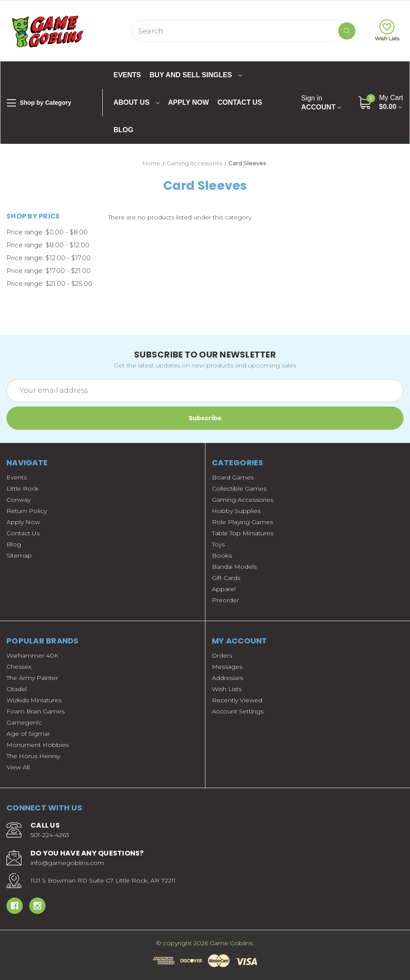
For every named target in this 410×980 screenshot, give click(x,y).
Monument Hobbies (38, 745)
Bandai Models (234, 567)
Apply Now (188, 102)
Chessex (19, 667)
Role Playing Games (242, 522)
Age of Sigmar (28, 734)
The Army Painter (32, 678)
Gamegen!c (24, 722)
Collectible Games (239, 488)
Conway (18, 500)
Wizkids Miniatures (34, 700)
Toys (218, 544)
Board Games (233, 477)
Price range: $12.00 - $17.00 (49, 258)
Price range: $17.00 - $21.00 (49, 271)
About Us (136, 102)
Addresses (227, 678)
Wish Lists (387, 30)
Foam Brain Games (35, 711)
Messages (227, 667)
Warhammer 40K (32, 655)
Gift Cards (226, 578)
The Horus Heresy (33, 756)
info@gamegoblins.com (67, 863)
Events (127, 75)
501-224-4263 (50, 835)
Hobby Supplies (236, 511)
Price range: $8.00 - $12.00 (48, 245)
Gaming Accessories (243, 500)
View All (18, 767)
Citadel (17, 689)
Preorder (225, 600)
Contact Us (240, 102)
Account (321, 103)
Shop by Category (39, 103)
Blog (123, 130)
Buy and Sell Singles (196, 75)
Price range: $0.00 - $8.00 (47, 232)
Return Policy (27, 511)
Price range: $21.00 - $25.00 (49, 284)
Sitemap (19, 555)
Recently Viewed (237, 700)
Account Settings (238, 711)
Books (222, 555)
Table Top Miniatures (243, 533)
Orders (222, 655)
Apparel (224, 589)
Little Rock (23, 488)
